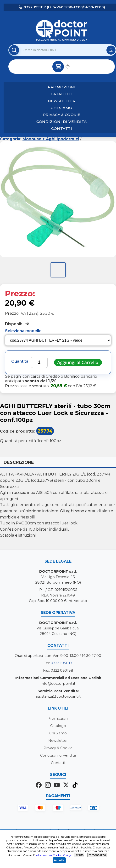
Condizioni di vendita (62, 122)
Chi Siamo (62, 108)
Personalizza (97, 855)
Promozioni (62, 87)
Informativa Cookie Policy (53, 855)
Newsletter (62, 101)
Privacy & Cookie (62, 115)
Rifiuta (79, 855)
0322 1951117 (61, 663)
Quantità (20, 361)
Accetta (59, 860)
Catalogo (62, 94)
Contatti (62, 128)
